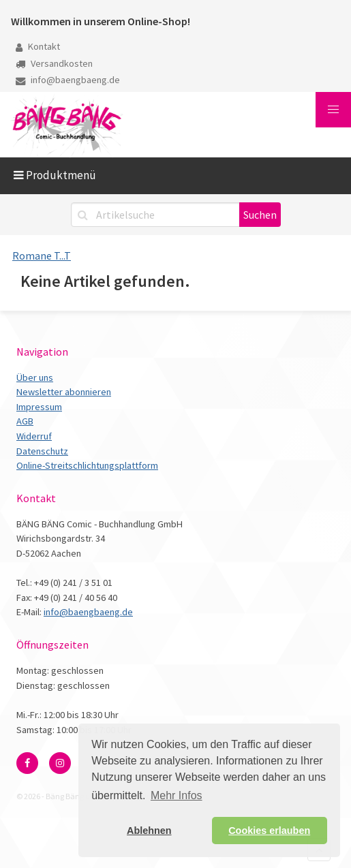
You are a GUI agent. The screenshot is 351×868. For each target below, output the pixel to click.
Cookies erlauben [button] (269, 831)
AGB (25, 421)
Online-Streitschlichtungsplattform (87, 465)
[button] (333, 110)
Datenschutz (42, 451)
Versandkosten (54, 63)
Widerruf (34, 436)
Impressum (39, 407)
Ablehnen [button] (149, 831)
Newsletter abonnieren (64, 392)
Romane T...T (42, 255)
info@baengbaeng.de (68, 80)
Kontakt (38, 46)
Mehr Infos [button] (177, 795)
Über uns (35, 377)
